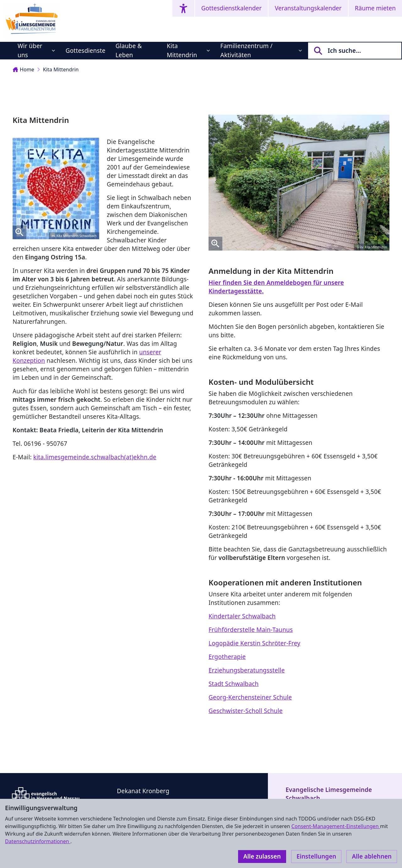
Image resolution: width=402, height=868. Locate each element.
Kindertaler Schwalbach (242, 616)
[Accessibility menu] (183, 8)
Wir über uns (30, 50)
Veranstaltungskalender (308, 8)
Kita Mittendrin (182, 50)
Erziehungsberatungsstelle (247, 670)
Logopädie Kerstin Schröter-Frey (254, 643)
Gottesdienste (86, 51)
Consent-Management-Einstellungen (336, 826)
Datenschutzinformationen (38, 841)
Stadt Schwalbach (234, 684)
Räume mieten (375, 8)
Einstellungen (316, 856)
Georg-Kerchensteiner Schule (250, 697)
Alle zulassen (262, 856)
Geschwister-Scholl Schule (246, 711)
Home (23, 69)
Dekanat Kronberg (143, 791)
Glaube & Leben (129, 50)
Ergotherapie (227, 657)
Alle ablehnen (372, 856)
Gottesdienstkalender (231, 8)
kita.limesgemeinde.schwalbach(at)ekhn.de (95, 457)
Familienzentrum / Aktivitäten (247, 50)
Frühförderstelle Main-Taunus (251, 630)
